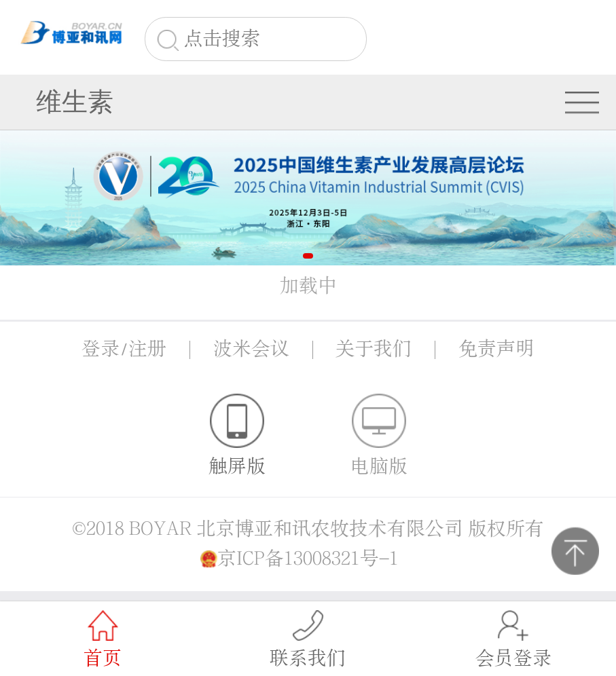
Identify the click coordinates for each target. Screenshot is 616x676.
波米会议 (251, 349)
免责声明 (496, 349)
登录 (101, 349)
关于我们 (374, 349)
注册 (147, 349)
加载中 (308, 286)
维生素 (75, 102)
